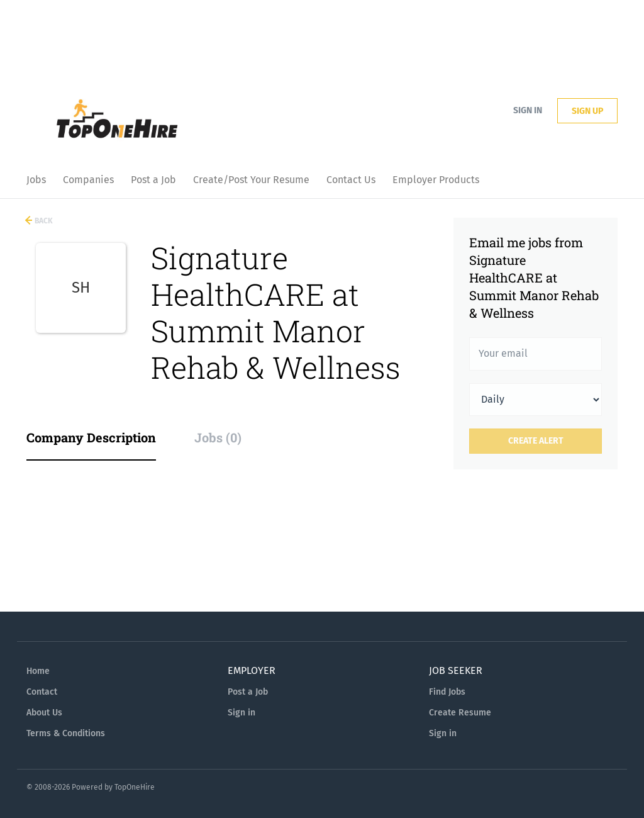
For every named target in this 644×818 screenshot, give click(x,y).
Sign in (528, 110)
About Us (44, 713)
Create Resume (460, 713)
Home (38, 671)
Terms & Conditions (66, 733)
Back (43, 221)
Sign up (587, 111)
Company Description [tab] (91, 437)
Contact (42, 692)
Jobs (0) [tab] (218, 437)
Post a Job (248, 692)
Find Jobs (447, 692)
